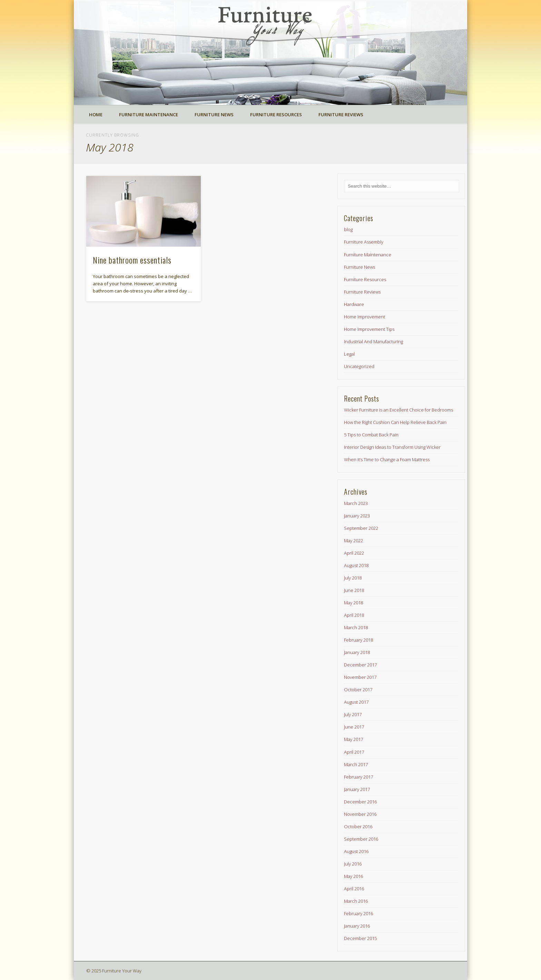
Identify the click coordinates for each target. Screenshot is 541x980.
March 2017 (356, 764)
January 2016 (357, 926)
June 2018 (354, 590)
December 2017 (360, 665)
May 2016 (353, 876)
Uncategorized (359, 366)
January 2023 (357, 516)
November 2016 (360, 814)
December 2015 (360, 938)
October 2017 (358, 690)
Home (96, 115)
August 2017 (356, 702)
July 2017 (353, 714)
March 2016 (356, 901)
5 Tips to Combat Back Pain (371, 435)
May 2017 (353, 739)
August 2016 (356, 851)
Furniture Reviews (341, 115)
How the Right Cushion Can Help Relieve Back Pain (395, 422)
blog (348, 229)
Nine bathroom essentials (132, 260)
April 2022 (354, 553)
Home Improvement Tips (369, 329)
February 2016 (358, 913)
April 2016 (354, 889)
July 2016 (353, 864)
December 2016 (360, 802)
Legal (349, 354)
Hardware (354, 304)
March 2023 (356, 503)
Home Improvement (365, 317)
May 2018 (353, 603)
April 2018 (354, 615)
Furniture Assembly (364, 242)
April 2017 (354, 752)
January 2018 (357, 652)
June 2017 (354, 727)
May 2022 (353, 541)
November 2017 (360, 677)
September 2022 (361, 528)
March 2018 (356, 627)
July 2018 (353, 578)
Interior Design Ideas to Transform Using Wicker (392, 447)
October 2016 (358, 826)
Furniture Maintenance (149, 115)
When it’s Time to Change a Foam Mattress (387, 459)
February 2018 (358, 640)
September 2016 (361, 839)
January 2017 (357, 789)
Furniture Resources (276, 115)
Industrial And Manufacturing (373, 341)
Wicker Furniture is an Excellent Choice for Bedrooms (399, 410)
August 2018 (356, 565)
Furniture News (214, 115)
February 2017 (358, 777)
